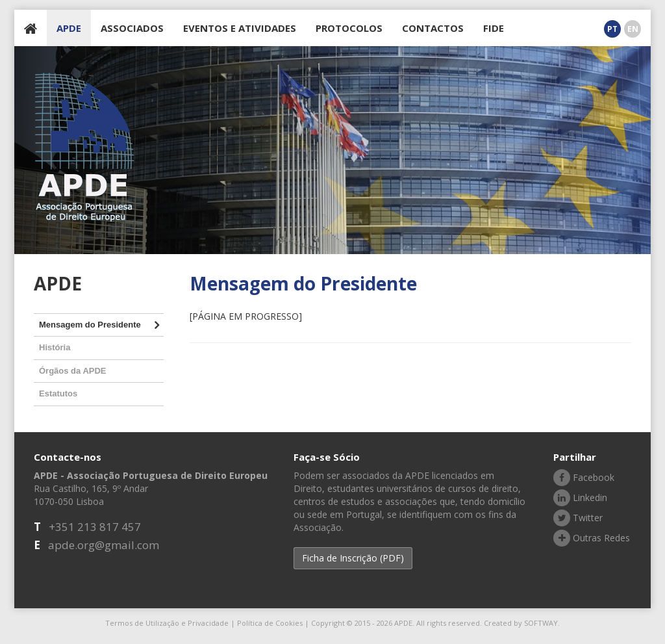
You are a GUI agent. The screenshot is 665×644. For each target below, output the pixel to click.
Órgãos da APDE (73, 371)
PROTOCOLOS (349, 28)
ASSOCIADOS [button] (132, 28)
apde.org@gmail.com (104, 545)
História (55, 347)
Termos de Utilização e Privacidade (167, 623)
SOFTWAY (541, 623)
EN (633, 29)
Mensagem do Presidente (90, 325)
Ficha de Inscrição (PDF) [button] (353, 558)
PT (612, 29)
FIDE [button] (494, 28)
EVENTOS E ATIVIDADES (240, 28)
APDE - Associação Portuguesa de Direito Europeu (85, 147)
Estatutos (58, 393)
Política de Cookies (270, 623)
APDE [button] (69, 28)
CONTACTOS (433, 28)
